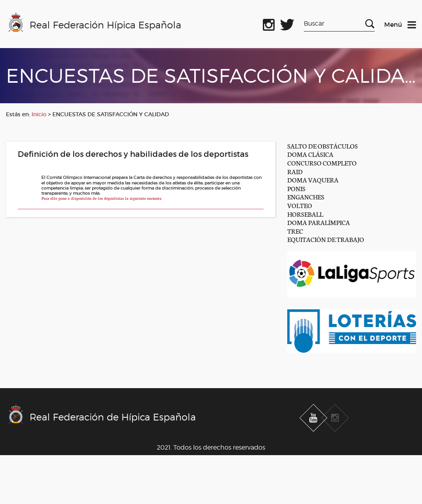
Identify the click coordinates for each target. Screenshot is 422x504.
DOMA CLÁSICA (310, 154)
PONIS (296, 188)
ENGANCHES (306, 196)
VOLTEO (300, 205)
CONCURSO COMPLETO (322, 163)
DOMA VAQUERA (313, 179)
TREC (295, 231)
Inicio (39, 114)
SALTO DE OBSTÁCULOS (323, 146)
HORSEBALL (305, 214)
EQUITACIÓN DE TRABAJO (326, 239)
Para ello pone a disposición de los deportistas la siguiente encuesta (101, 198)
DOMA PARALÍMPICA (319, 222)
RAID (295, 171)
